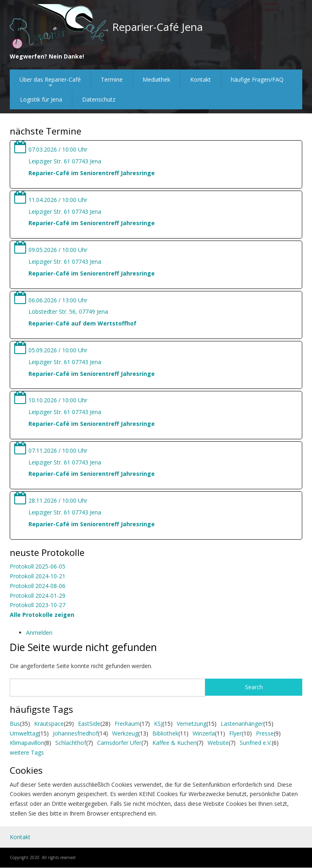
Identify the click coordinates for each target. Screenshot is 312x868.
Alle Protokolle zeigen (42, 615)
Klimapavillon (27, 743)
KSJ (158, 724)
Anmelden (39, 633)
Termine (112, 79)
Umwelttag (24, 733)
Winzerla (204, 733)
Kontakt (200, 79)
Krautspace (49, 724)
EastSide (89, 724)
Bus (15, 724)
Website (218, 743)
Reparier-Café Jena (157, 27)
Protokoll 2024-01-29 (38, 596)
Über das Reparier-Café (50, 82)
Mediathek (156, 79)
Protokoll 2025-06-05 (38, 566)
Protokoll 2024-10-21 (38, 576)
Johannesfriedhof (75, 733)
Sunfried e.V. (256, 743)
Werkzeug (125, 733)
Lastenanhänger (242, 724)
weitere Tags (27, 752)
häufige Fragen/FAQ (257, 79)
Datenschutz (99, 99)
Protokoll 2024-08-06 (38, 586)
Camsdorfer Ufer (119, 743)
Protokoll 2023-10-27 (38, 605)
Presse (265, 733)
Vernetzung (192, 724)
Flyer (235, 733)
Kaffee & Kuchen (174, 743)
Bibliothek (165, 733)
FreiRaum (127, 724)
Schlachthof (71, 743)
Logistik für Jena (41, 99)
